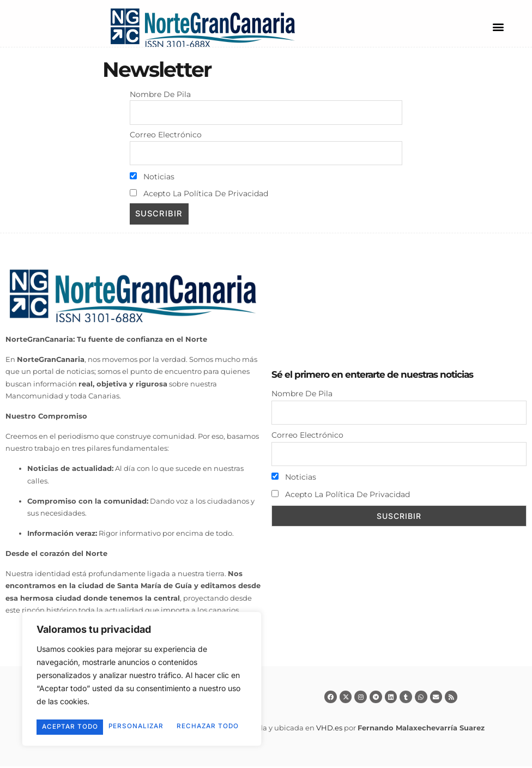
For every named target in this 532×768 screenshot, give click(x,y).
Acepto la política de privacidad (199, 195)
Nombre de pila (160, 94)
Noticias (152, 178)
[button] (498, 26)
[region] (142, 673)
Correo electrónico (166, 135)
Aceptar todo (142, 727)
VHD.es (329, 729)
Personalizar (85, 712)
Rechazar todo (190, 712)
